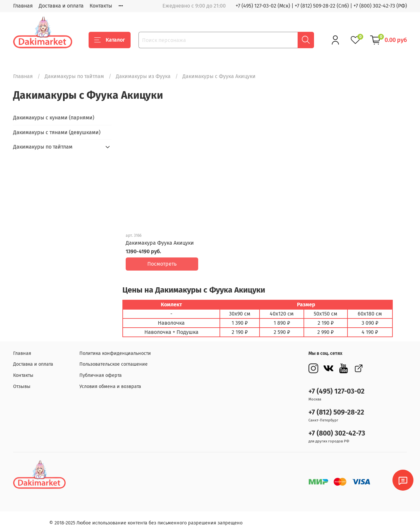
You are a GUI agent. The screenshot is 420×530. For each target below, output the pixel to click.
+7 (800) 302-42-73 (337, 428)
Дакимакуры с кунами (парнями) (54, 118)
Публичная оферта (101, 370)
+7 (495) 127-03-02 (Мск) (263, 6)
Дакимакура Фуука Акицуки (160, 243)
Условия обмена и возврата (110, 382)
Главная (23, 6)
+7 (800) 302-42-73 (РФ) (380, 6)
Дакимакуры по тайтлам (74, 76)
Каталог (110, 40)
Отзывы (22, 382)
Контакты (101, 6)
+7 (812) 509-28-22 (336, 408)
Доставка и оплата (61, 6)
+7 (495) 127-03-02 (336, 387)
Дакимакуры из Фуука (143, 76)
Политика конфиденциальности (115, 348)
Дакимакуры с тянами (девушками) (57, 132)
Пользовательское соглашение (114, 359)
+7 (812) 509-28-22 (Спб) (322, 6)
